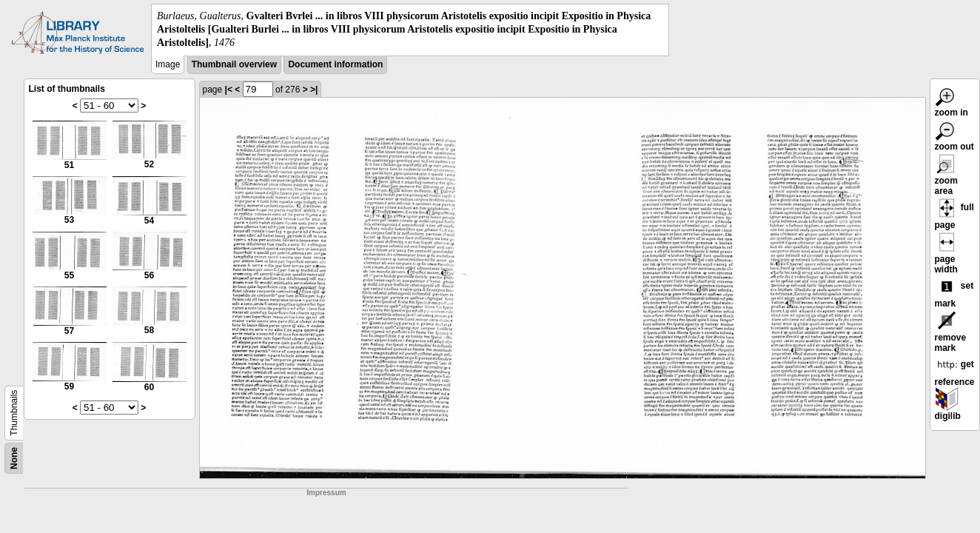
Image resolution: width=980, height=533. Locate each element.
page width (947, 255)
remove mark (951, 334)
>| (314, 90)
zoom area (947, 177)
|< (229, 90)
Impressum (326, 493)
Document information (335, 64)
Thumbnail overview (234, 64)
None (14, 458)
